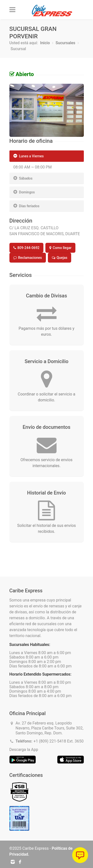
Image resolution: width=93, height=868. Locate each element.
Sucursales (65, 43)
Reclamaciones (28, 258)
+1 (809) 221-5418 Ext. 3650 (59, 741)
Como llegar (60, 248)
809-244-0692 (27, 248)
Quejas (60, 258)
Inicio (45, 43)
